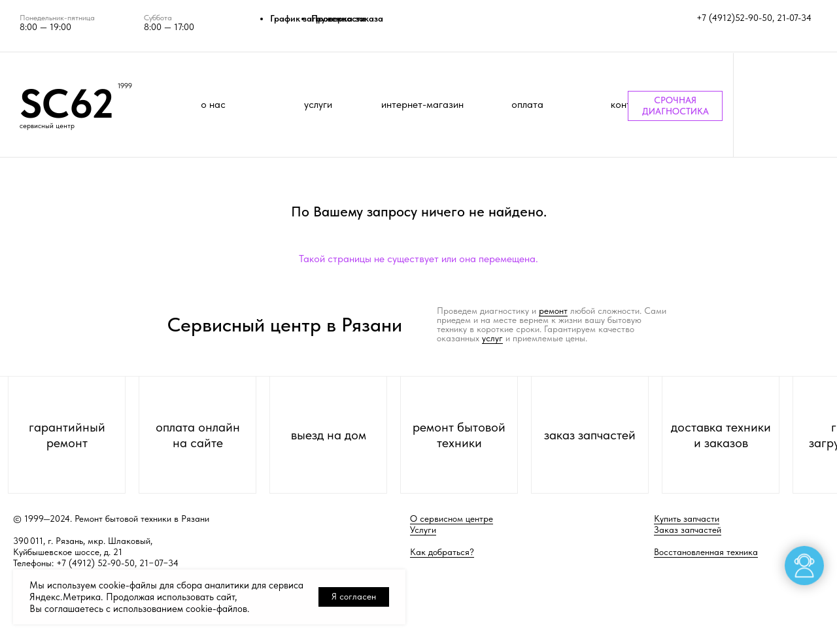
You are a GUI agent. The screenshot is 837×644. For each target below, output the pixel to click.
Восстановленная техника (706, 552)
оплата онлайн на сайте (198, 435)
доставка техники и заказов (721, 435)
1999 (125, 86)
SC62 (67, 103)
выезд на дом (329, 435)
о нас (213, 104)
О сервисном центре (452, 518)
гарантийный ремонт (67, 435)
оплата (527, 104)
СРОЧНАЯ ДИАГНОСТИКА (675, 106)
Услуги (423, 530)
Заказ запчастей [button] (688, 530)
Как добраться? (442, 552)
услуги (318, 104)
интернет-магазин (422, 104)
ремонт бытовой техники (459, 435)
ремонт (553, 311)
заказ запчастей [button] (590, 435)
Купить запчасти (687, 518)
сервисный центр (47, 126)
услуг (492, 338)
